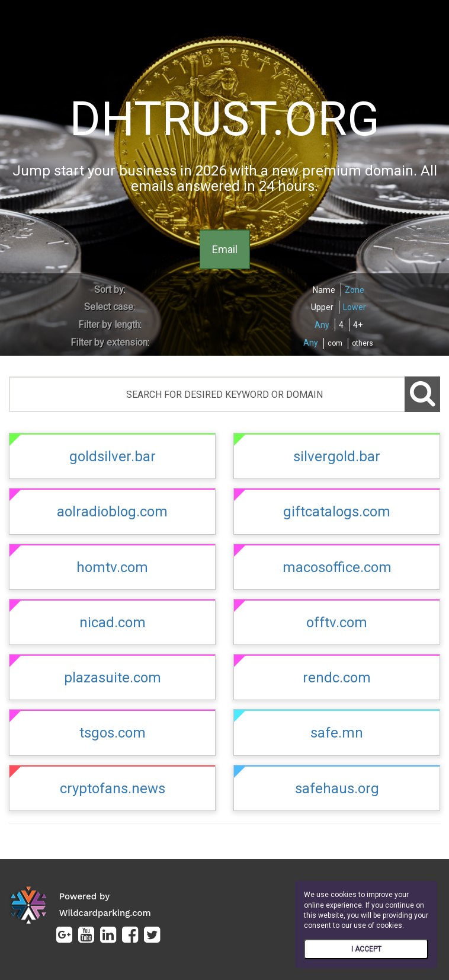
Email (225, 249)
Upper (322, 307)
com (335, 343)
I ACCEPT (366, 949)
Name (324, 290)
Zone (355, 290)
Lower (355, 307)
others (363, 343)
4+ (358, 325)
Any (322, 325)
